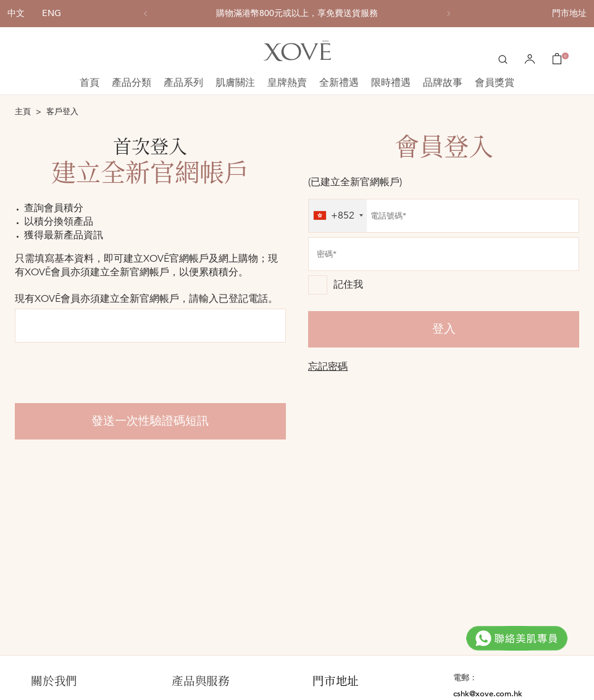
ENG (52, 13)
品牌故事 (443, 83)
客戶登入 (62, 112)
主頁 (23, 112)
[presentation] (109, 373)
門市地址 (569, 13)
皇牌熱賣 (287, 83)
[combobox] (338, 216)
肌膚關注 (235, 83)
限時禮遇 (391, 83)
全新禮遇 (339, 83)
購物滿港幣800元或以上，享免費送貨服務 (297, 14)
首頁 (90, 83)
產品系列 (183, 83)
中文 (16, 13)
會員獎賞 (495, 83)
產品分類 (132, 83)
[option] (297, 14)
